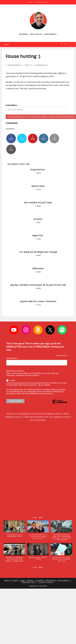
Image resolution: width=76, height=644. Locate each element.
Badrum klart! (38, 186)
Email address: (12, 105)
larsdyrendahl (14, 65)
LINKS (22, 581)
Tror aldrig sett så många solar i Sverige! (38, 252)
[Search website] (73, 45)
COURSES (39, 581)
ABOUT (7, 581)
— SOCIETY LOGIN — (45, 582)
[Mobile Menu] (5, 44)
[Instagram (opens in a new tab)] (65, 44)
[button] (41, 517)
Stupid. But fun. (38, 170)
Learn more (20, 394)
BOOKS (30, 581)
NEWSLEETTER (28, 582)
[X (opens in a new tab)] (62, 44)
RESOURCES (51, 581)
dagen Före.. (38, 235)
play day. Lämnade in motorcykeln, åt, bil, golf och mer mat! (38, 285)
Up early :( (38, 219)
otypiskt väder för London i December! (38, 301)
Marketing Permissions (15, 371)
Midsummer (38, 268)
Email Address (13, 358)
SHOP (15, 581)
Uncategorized (41, 65)
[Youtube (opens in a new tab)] (68, 44)
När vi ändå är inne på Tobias (38, 203)
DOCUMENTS (64, 581)
